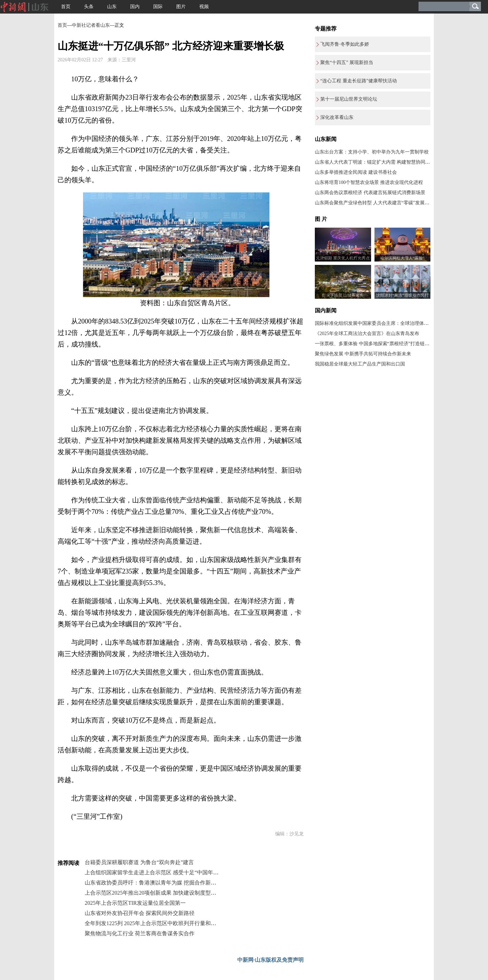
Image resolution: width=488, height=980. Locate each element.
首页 (66, 7)
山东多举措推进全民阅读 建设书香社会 (356, 172)
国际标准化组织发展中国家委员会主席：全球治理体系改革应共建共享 (388, 323)
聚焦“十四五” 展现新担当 (347, 62)
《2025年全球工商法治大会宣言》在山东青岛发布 (367, 333)
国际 (158, 7)
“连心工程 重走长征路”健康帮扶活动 (359, 81)
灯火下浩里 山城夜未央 (343, 295)
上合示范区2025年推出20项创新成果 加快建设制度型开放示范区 (161, 893)
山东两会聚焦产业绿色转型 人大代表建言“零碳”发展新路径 (377, 203)
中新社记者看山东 (91, 25)
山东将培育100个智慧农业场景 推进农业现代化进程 (369, 182)
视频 (204, 7)
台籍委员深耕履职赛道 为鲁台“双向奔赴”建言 (139, 862)
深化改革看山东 (337, 117)
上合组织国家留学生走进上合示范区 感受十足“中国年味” (153, 872)
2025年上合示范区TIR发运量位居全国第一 (135, 903)
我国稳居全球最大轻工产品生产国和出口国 (360, 364)
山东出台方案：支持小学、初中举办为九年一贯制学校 (372, 152)
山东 (112, 7)
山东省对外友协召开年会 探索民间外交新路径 (140, 913)
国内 (135, 7)
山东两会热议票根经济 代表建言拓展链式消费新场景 (370, 193)
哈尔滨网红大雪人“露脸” (402, 258)
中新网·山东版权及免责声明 (270, 960)
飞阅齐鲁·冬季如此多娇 (345, 44)
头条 (89, 7)
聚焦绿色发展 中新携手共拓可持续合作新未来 (363, 354)
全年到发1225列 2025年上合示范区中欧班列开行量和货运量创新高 (164, 923)
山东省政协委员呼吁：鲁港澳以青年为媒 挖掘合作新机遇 (153, 883)
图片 (181, 7)
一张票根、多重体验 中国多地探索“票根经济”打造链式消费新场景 (384, 344)
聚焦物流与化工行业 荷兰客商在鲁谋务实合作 (140, 933)
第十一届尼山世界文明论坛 (349, 99)
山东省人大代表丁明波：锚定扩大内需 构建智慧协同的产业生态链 (384, 162)
